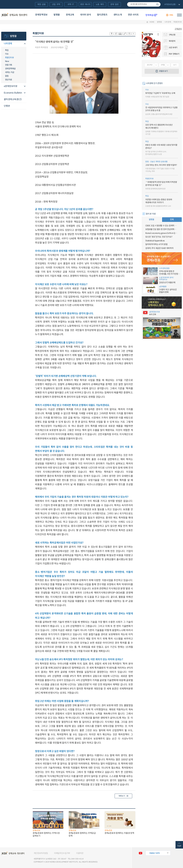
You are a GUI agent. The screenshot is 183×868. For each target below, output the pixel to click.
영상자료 (9, 80)
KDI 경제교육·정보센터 (14, 15)
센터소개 (118, 15)
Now (7, 61)
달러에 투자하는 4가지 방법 (156, 244)
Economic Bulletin (13, 93)
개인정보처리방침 (41, 853)
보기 (175, 65)
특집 (7, 50)
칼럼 (7, 76)
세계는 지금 (10, 72)
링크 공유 (125, 34)
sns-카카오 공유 (112, 34)
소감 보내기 (173, 47)
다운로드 (66, 48)
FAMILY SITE (155, 853)
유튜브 (141, 853)
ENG (171, 15)
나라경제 (168, 22)
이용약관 (80, 853)
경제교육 (70, 15)
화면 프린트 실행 (120, 34)
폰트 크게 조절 (129, 34)
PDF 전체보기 (174, 54)
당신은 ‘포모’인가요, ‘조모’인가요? (159, 237)
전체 (172, 219)
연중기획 (9, 65)
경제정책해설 (10, 69)
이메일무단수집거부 (62, 853)
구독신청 (172, 35)
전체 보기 (172, 5)
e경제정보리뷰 (11, 86)
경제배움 (151, 15)
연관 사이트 (133, 15)
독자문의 (172, 41)
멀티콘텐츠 (102, 15)
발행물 (57, 15)
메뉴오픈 (24, 44)
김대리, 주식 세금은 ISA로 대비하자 (159, 248)
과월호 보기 (163, 71)
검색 (157, 4)
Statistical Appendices (155, 241)
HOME (152, 22)
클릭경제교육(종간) (13, 99)
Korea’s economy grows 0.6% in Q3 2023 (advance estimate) (162, 233)
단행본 (7, 106)
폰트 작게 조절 (134, 34)
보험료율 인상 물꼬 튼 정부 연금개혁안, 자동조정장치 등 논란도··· (162, 229)
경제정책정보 (41, 15)
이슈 (7, 54)
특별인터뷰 (178, 22)
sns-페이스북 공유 (116, 34)
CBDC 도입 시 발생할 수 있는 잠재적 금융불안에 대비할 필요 (162, 226)
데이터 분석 (86, 15)
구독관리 (178, 29)
